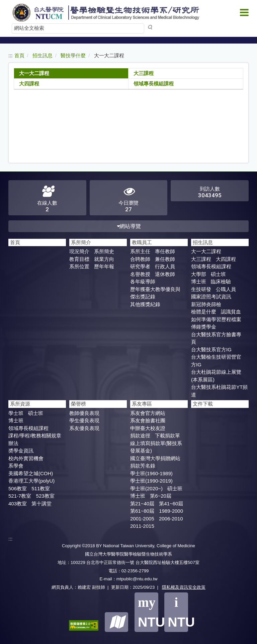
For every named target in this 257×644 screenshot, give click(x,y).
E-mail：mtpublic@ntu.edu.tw (129, 579)
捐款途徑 (140, 436)
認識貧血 (231, 312)
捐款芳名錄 (143, 466)
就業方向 (104, 259)
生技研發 (201, 289)
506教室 (18, 488)
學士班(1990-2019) (151, 481)
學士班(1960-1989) (151, 473)
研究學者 (140, 266)
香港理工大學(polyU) (31, 481)
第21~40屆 (142, 504)
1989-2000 (171, 511)
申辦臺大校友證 (148, 428)
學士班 (16, 413)
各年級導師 (143, 281)
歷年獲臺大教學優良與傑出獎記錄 (155, 293)
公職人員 (226, 289)
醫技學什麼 (73, 55)
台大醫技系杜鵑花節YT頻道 (219, 391)
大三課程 (144, 73)
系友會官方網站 (148, 413)
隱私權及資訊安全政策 (184, 587)
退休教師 (165, 274)
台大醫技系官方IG (211, 349)
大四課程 (29, 84)
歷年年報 (104, 266)
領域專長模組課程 (154, 84)
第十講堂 (41, 504)
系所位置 (79, 266)
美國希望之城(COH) (31, 473)
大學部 (199, 274)
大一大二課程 (34, 73)
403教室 (18, 504)
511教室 (41, 488)
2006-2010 (171, 519)
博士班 (199, 281)
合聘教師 (140, 259)
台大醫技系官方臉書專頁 (216, 338)
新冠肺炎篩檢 (206, 304)
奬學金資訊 (21, 451)
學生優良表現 (84, 420)
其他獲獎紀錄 (145, 304)
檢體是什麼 (204, 312)
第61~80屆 (142, 511)
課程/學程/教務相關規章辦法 (35, 439)
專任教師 (165, 251)
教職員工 (142, 242)
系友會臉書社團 (148, 420)
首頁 (19, 55)
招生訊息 (42, 55)
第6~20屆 (161, 496)
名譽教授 (140, 274)
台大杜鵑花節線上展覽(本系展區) (216, 376)
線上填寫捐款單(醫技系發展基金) (156, 447)
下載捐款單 (167, 436)
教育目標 (79, 259)
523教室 (45, 496)
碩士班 (218, 274)
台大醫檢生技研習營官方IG (216, 361)
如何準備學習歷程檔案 (216, 319)
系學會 (16, 466)
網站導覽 (129, 226)
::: (11, 55)
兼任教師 (165, 259)
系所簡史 (104, 251)
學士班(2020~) (146, 488)
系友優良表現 (84, 428)
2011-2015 (142, 526)
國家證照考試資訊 (211, 297)
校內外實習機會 (26, 458)
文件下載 (203, 404)
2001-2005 (142, 519)
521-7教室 (20, 496)
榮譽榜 (78, 404)
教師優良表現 (84, 413)
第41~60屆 (171, 504)
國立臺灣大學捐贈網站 (155, 458)
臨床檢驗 (221, 281)
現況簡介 (79, 251)
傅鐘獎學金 (204, 327)
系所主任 (140, 251)
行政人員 (165, 266)
